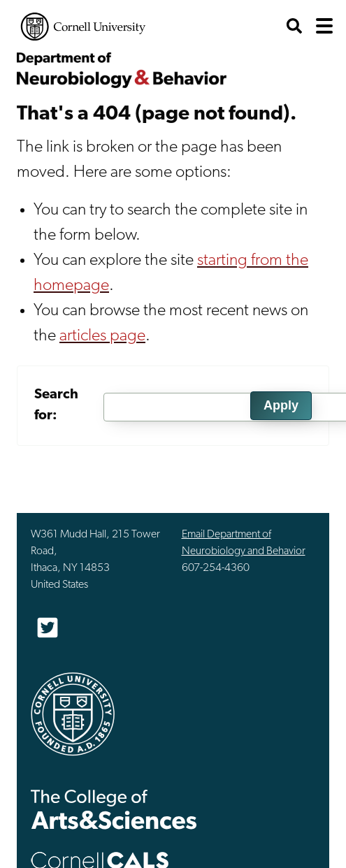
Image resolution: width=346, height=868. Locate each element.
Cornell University (83, 27)
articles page (102, 336)
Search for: (56, 405)
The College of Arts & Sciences (114, 809)
